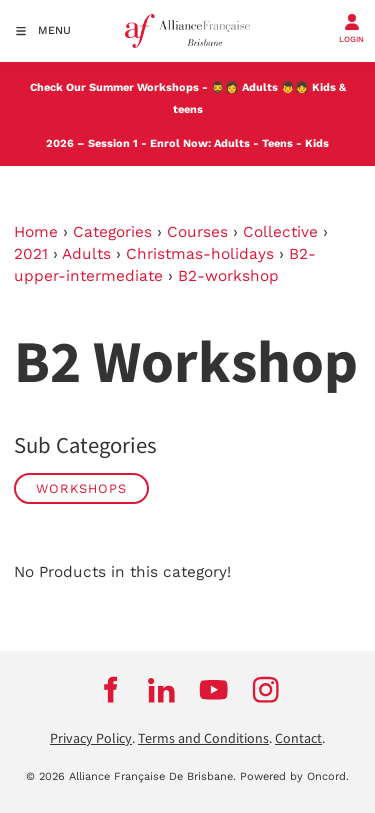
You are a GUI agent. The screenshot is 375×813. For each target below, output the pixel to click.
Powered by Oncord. (294, 776)
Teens (277, 143)
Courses (197, 232)
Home (36, 232)
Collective (280, 232)
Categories (112, 232)
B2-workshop (228, 276)
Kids (317, 143)
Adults (260, 87)
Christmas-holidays (200, 254)
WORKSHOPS (81, 488)
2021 (31, 254)
